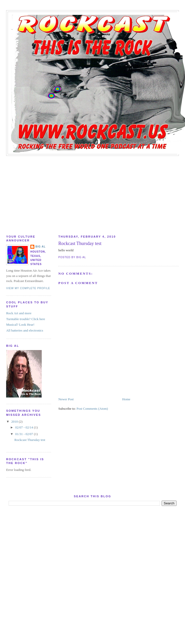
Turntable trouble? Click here (26, 319)
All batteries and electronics (25, 330)
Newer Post (66, 399)
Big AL (40, 247)
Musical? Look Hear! (20, 325)
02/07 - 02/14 (25, 427)
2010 (15, 422)
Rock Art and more (19, 313)
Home (126, 399)
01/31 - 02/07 (25, 434)
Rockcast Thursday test (80, 243)
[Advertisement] (93, 194)
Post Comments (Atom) (92, 409)
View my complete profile (28, 288)
